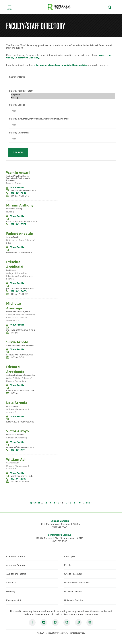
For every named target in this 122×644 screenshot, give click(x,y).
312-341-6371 (18, 224)
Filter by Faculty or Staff (21, 91)
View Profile (17, 188)
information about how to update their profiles (61, 65)
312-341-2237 (18, 193)
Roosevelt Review (73, 592)
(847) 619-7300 (59, 541)
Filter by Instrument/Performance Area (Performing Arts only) (39, 119)
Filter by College (17, 105)
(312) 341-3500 (59, 527)
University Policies (74, 600)
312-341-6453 (19, 291)
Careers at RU (13, 583)
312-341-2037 (18, 479)
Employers (70, 556)
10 (79, 503)
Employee (63, 95)
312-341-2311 (18, 450)
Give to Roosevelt (73, 574)
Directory (11, 592)
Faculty (63, 97)
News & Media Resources (77, 583)
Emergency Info (14, 600)
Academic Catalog (15, 565)
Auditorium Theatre (16, 574)
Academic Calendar (16, 556)
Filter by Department (19, 133)
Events (68, 565)
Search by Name (17, 77)
